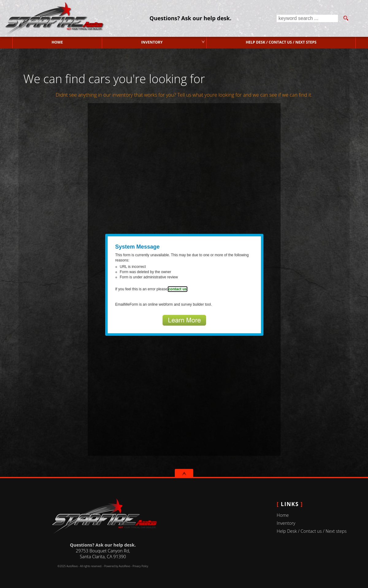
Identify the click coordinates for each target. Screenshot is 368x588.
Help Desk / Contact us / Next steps (281, 42)
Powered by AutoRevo (117, 566)
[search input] (307, 18)
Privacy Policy (140, 566)
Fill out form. (184, 279)
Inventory (286, 523)
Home (283, 515)
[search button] (346, 18)
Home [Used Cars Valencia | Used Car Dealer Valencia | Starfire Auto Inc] (57, 42)
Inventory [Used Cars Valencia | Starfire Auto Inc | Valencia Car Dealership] (152, 42)
